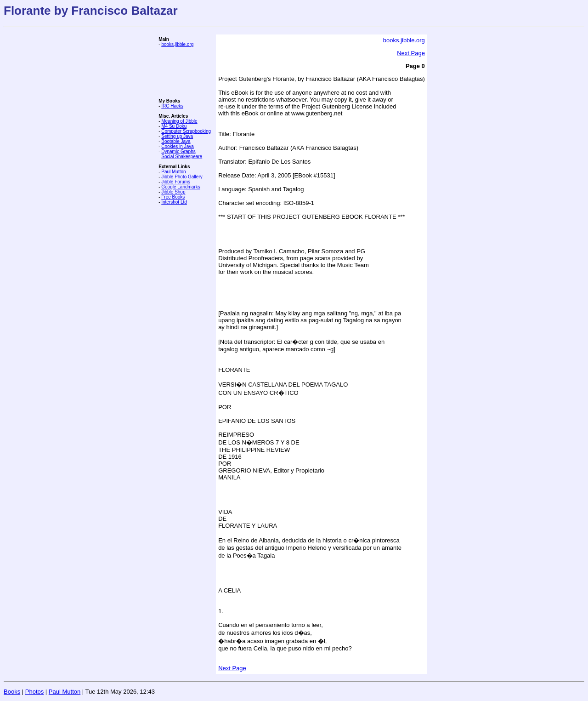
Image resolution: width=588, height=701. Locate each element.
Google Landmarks (181, 187)
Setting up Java (177, 136)
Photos (34, 692)
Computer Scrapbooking (186, 131)
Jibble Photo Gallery (182, 177)
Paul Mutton (173, 172)
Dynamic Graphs (178, 151)
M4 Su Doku (174, 126)
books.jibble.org (177, 44)
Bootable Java (176, 141)
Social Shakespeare (182, 157)
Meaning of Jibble (179, 121)
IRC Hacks (172, 106)
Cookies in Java (178, 146)
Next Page (411, 53)
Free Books (173, 197)
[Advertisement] (186, 73)
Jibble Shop (173, 192)
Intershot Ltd (174, 202)
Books (12, 692)
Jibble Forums (176, 182)
